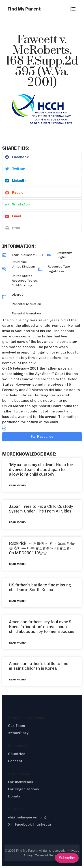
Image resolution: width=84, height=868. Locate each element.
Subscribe (67, 858)
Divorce (17, 295)
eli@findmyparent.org (27, 817)
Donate (14, 796)
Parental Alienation (26, 313)
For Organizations (24, 789)
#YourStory (18, 733)
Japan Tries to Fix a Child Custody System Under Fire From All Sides (41, 509)
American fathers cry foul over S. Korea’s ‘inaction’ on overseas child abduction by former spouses (42, 627)
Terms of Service (48, 855)
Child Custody (22, 285)
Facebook (23, 824)
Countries (17, 754)
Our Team (17, 726)
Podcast (15, 761)
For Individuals (21, 782)
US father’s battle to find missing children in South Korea (40, 588)
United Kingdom (23, 267)
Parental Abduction (26, 304)
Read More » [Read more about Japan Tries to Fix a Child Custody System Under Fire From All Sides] (18, 522)
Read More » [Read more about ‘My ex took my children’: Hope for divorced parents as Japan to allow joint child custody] (18, 485)
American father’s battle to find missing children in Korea (39, 666)
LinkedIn (44, 824)
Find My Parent (24, 9)
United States (22, 276)
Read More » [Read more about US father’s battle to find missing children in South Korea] (18, 601)
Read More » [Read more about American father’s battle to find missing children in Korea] (18, 680)
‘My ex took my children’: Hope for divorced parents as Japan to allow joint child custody (41, 470)
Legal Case (56, 271)
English (62, 257)
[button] (42, 157)
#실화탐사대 (47, 548)
